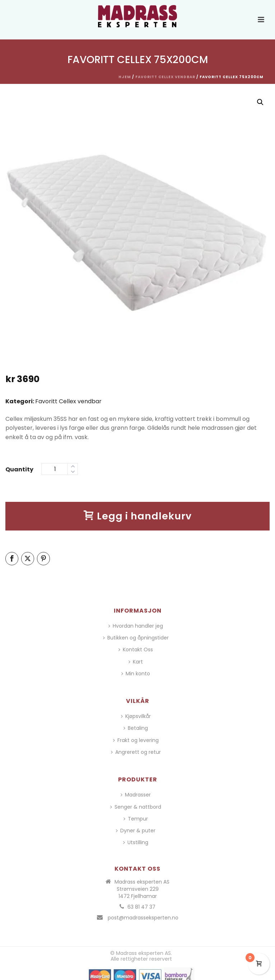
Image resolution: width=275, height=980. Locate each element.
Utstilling (136, 842)
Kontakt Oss (136, 650)
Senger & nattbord (136, 807)
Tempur (136, 819)
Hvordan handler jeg (136, 626)
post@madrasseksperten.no (143, 918)
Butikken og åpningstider (136, 638)
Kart (136, 662)
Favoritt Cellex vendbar (165, 77)
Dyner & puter (136, 831)
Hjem (125, 77)
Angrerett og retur (136, 752)
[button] (260, 102)
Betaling (136, 728)
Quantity (19, 469)
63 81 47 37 (141, 907)
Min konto (136, 674)
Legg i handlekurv (138, 516)
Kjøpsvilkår (136, 716)
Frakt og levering (136, 740)
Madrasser (136, 795)
